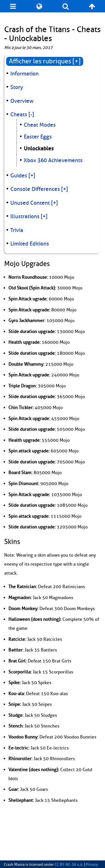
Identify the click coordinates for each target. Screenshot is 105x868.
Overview (22, 101)
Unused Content (30, 203)
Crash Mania (14, 865)
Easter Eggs (38, 137)
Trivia (17, 230)
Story (17, 87)
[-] (31, 115)
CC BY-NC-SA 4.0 (68, 865)
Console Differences (35, 189)
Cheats (19, 115)
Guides (19, 176)
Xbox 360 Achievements (53, 160)
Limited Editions (30, 244)
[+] (32, 176)
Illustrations (25, 217)
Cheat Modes (40, 125)
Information (25, 74)
